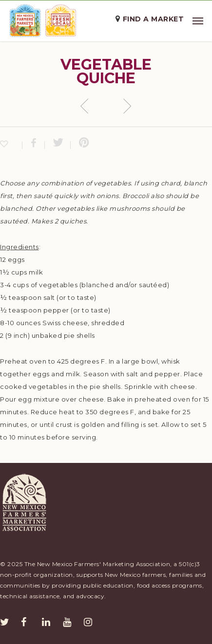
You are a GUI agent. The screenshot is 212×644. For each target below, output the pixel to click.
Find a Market (154, 19)
